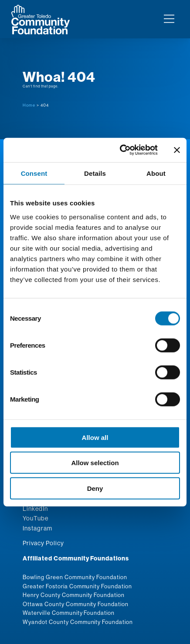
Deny (95, 488)
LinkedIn (35, 509)
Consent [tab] (34, 173)
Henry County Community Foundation (74, 595)
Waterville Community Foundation (69, 613)
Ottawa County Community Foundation (76, 604)
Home (29, 105)
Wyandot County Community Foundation (78, 622)
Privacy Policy (43, 543)
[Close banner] (177, 150)
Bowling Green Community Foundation (75, 577)
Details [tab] (95, 173)
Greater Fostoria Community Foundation (77, 586)
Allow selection (95, 463)
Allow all (95, 437)
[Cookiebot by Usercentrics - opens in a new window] (120, 150)
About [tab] (156, 173)
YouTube (36, 518)
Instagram (37, 528)
